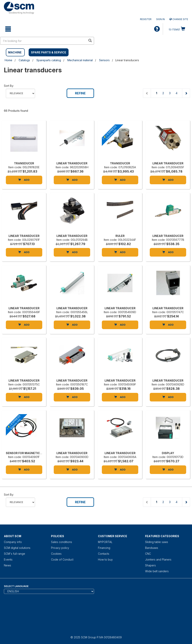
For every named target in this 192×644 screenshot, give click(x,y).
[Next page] (186, 93)
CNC (148, 554)
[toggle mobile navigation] (8, 29)
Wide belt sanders (157, 571)
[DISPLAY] (168, 432)
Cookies (56, 554)
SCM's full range (15, 554)
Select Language (16, 586)
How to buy (105, 559)
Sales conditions (62, 542)
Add (24, 180)
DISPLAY (168, 453)
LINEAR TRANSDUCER (72, 163)
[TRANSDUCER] (24, 142)
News (7, 565)
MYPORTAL (105, 542)
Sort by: (9, 86)
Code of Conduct (62, 559)
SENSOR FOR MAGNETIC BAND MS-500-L (35, 453)
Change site (179, 19)
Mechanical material (80, 60)
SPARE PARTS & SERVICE (49, 52)
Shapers (150, 565)
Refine (80, 93)
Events (8, 559)
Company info (13, 542)
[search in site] (43, 41)
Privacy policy (60, 548)
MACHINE (15, 52)
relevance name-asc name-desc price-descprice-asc (20, 93)
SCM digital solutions (17, 548)
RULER (120, 236)
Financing (104, 548)
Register (146, 19)
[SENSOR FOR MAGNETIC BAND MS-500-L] (24, 432)
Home (8, 60)
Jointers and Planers (158, 559)
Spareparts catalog (49, 60)
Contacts (104, 554)
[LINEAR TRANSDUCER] (72, 142)
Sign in (160, 19)
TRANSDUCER (24, 163)
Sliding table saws (157, 542)
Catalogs (24, 60)
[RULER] (120, 214)
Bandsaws (152, 548)
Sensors (104, 60)
